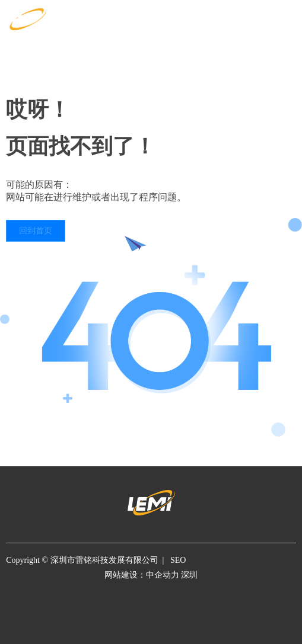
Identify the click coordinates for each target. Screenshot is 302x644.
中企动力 (164, 575)
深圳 (189, 575)
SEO (178, 560)
